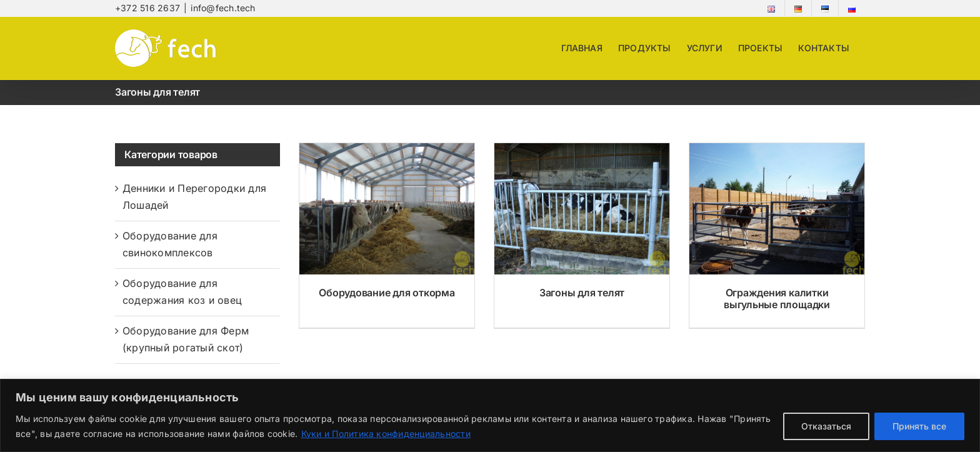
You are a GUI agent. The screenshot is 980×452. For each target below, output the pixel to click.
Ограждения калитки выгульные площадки (777, 299)
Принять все (919, 426)
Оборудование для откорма (387, 293)
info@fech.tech (223, 8)
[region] (490, 415)
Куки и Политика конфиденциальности (386, 434)
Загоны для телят (582, 293)
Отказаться (826, 426)
